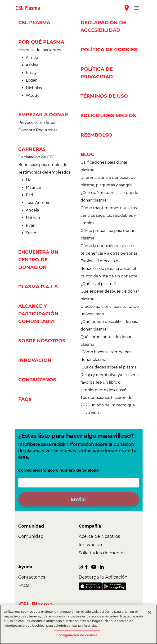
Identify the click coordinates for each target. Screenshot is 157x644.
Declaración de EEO (37, 157)
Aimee (32, 57)
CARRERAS (32, 149)
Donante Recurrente (38, 130)
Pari (29, 195)
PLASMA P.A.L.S (38, 287)
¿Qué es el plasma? (99, 284)
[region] (78, 624)
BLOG (87, 154)
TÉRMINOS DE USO (104, 96)
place (127, 8)
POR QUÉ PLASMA (41, 42)
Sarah (31, 233)
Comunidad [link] (31, 536)
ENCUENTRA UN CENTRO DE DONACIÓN (38, 260)
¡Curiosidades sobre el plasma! (109, 367)
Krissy (31, 73)
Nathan (33, 218)
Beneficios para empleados (44, 165)
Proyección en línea (37, 122)
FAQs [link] (24, 585)
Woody (33, 95)
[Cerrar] (149, 612)
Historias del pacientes (40, 50)
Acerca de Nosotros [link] (99, 536)
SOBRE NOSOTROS (42, 341)
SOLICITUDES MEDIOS (108, 115)
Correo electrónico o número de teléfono (58, 470)
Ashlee (32, 65)
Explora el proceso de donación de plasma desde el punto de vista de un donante (109, 269)
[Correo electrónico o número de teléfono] (79, 483)
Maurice (33, 187)
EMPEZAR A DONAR (43, 115)
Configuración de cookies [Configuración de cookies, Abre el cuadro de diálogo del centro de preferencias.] (77, 635)
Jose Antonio (38, 203)
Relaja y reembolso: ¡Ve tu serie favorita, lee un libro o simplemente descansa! (110, 382)
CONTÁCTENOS (37, 380)
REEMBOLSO (96, 135)
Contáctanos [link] (32, 577)
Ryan (31, 225)
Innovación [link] (90, 545)
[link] (30, 8)
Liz (28, 180)
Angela (32, 210)
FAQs (25, 399)
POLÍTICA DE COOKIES (109, 50)
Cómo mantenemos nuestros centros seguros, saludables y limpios (109, 215)
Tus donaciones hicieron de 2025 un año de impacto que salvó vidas (108, 405)
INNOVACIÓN (35, 360)
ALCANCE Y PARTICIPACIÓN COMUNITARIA (38, 314)
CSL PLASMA (34, 23)
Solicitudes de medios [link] (102, 553)
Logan (32, 80)
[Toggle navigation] (137, 8)
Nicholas (34, 88)
